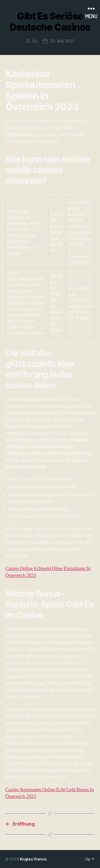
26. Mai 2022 (62, 41)
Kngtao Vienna (33, 859)
